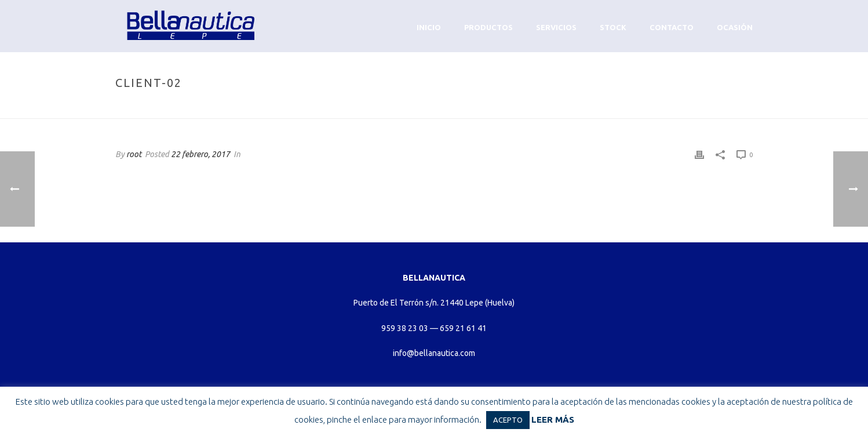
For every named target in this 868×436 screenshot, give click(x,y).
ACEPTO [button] (508, 420)
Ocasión (735, 27)
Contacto (672, 27)
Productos (488, 27)
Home (657, 108)
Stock (613, 27)
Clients (688, 108)
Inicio (429, 27)
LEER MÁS (553, 419)
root (134, 154)
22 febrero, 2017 (200, 154)
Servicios (556, 27)
